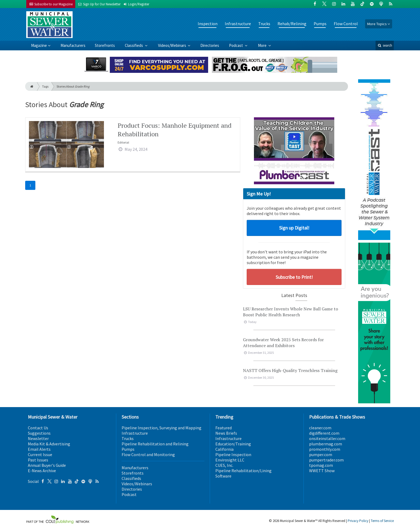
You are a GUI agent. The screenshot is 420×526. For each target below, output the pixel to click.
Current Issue (40, 454)
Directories (210, 45)
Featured (224, 428)
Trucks (264, 24)
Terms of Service (382, 521)
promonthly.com (325, 449)
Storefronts (105, 45)
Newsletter (38, 438)
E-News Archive (42, 471)
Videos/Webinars (172, 45)
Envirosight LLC (230, 460)
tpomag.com (321, 465)
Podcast (236, 45)
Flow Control (346, 24)
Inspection (208, 24)
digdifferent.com (324, 433)
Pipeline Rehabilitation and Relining (155, 444)
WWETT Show (322, 471)
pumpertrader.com (326, 460)
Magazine (39, 45)
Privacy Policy (358, 521)
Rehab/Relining (292, 24)
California (224, 449)
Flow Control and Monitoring (148, 454)
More (263, 45)
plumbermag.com (326, 444)
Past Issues (38, 460)
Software (223, 476)
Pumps (320, 24)
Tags (45, 86)
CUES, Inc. (224, 465)
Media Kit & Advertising (49, 444)
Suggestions (39, 433)
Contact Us (38, 428)
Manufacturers (73, 45)
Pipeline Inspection (233, 454)
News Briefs (226, 433)
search (385, 45)
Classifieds (134, 45)
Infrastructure (238, 24)
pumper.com (321, 454)
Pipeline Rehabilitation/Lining (243, 471)
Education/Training (233, 444)
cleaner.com (320, 428)
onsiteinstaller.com (327, 438)
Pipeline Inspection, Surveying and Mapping (162, 428)
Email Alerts (39, 449)
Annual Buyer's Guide (47, 465)
